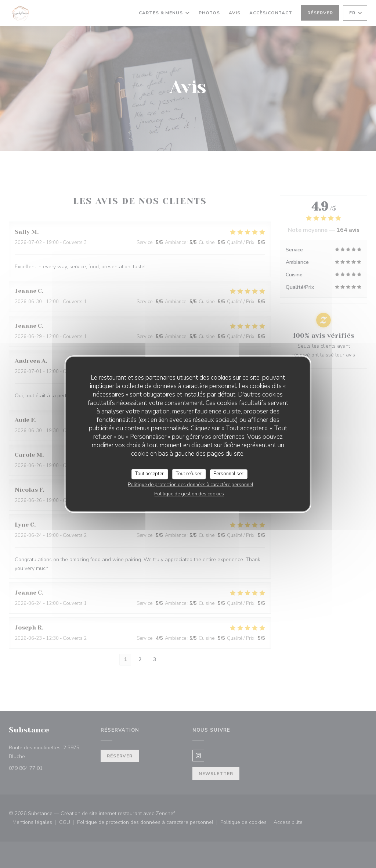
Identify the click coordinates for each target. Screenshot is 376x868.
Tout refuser (189, 474)
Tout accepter (149, 474)
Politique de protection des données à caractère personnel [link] (191, 485)
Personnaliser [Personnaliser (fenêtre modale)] (228, 474)
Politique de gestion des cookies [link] (189, 494)
